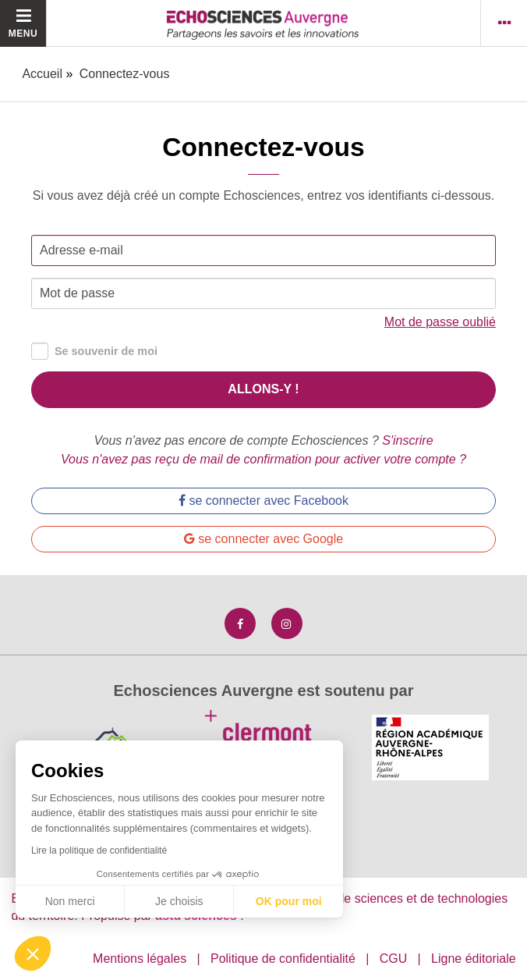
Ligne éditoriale (474, 959)
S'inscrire (407, 440)
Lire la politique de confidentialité (99, 850)
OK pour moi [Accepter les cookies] (289, 901)
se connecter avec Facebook (263, 501)
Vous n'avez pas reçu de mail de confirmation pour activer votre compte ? (263, 459)
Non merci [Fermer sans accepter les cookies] (70, 901)
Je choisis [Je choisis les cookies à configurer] (179, 901)
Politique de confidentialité (283, 959)
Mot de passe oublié (440, 322)
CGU (394, 959)
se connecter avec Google (263, 539)
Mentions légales (140, 959)
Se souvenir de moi (94, 352)
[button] (33, 953)
